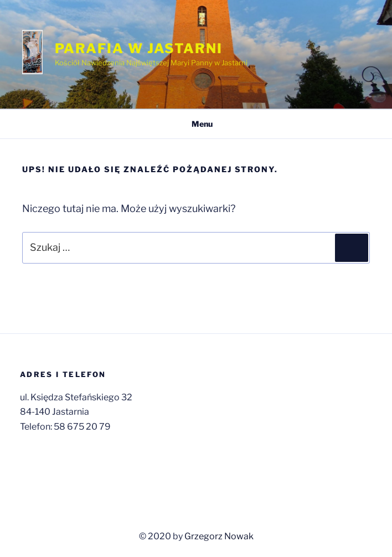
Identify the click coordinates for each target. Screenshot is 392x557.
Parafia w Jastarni (139, 48)
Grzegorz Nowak (219, 536)
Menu (196, 124)
